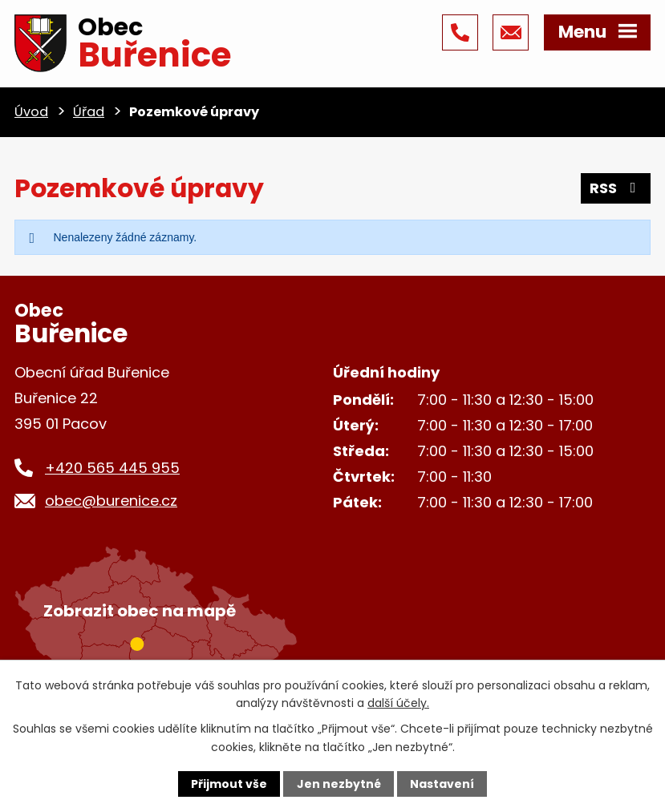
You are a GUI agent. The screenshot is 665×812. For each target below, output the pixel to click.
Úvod (31, 112)
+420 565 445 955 (112, 468)
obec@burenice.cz (111, 501)
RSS (616, 188)
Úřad (89, 112)
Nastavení (442, 784)
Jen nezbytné (339, 784)
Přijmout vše (229, 784)
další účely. (398, 703)
